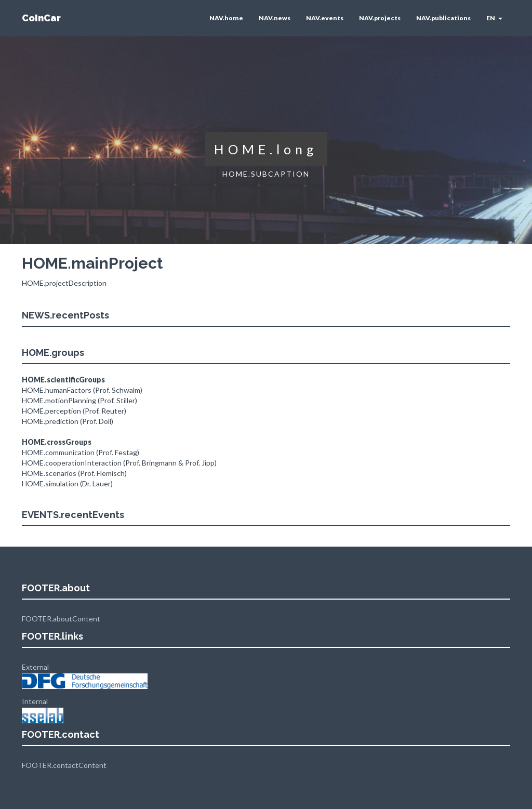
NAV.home (226, 18)
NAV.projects (380, 18)
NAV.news (275, 18)
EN (494, 18)
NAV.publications (443, 18)
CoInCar (41, 18)
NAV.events (325, 18)
